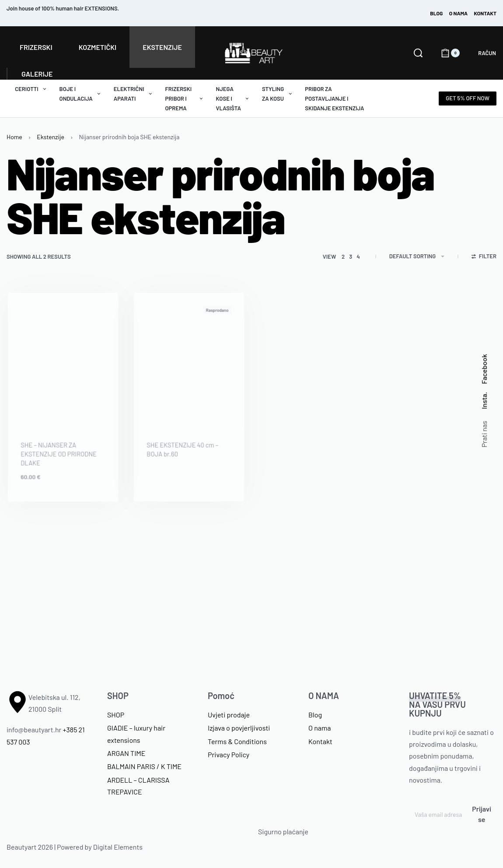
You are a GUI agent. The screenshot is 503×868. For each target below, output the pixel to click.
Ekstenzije (51, 137)
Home (14, 137)
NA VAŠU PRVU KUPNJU (437, 704)
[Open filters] (484, 257)
